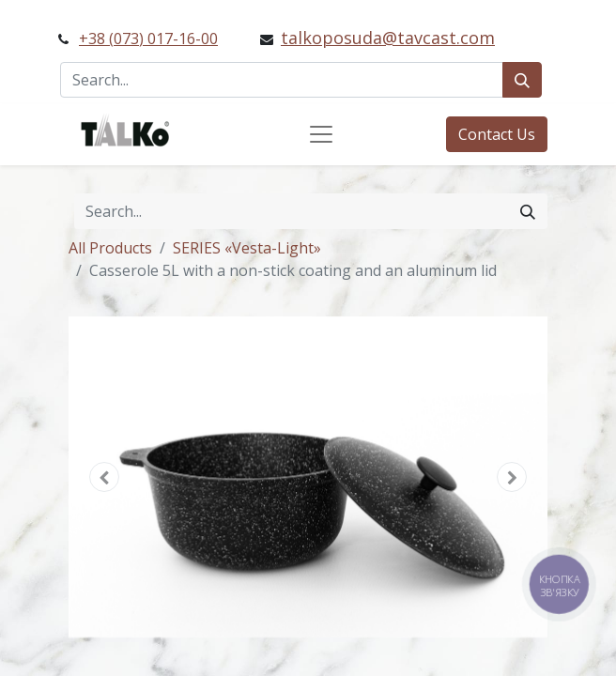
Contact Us (497, 134)
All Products (110, 248)
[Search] (522, 80)
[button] (105, 477)
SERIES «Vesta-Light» (247, 248)
